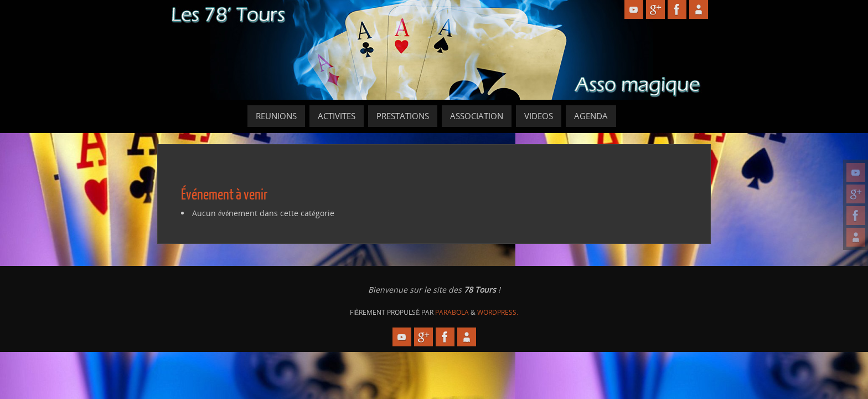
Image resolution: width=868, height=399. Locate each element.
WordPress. (498, 312)
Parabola (452, 312)
